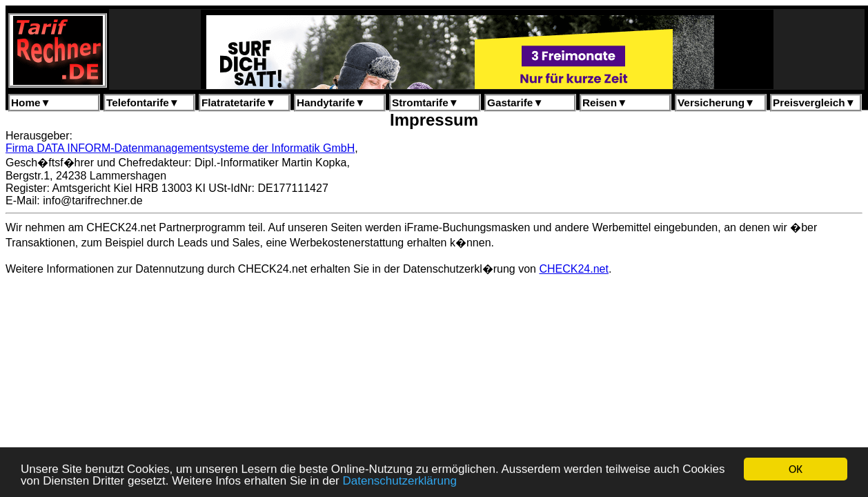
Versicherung (716, 103)
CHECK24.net (574, 269)
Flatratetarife (239, 103)
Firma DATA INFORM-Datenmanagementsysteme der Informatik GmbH (180, 148)
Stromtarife (425, 103)
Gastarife (515, 103)
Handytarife (331, 103)
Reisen (605, 103)
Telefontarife (143, 103)
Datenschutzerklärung (399, 481)
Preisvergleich (814, 103)
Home (31, 103)
